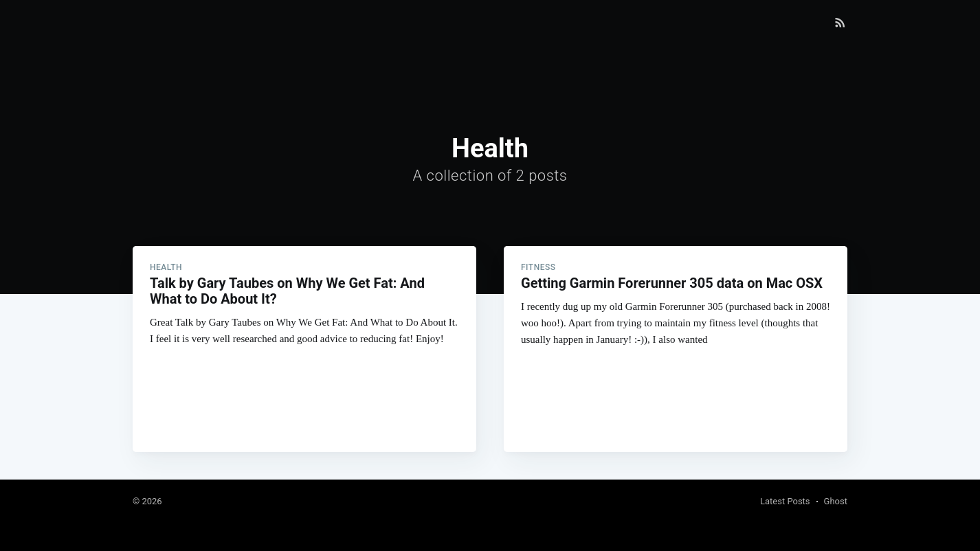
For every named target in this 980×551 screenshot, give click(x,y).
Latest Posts (785, 501)
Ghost (836, 501)
